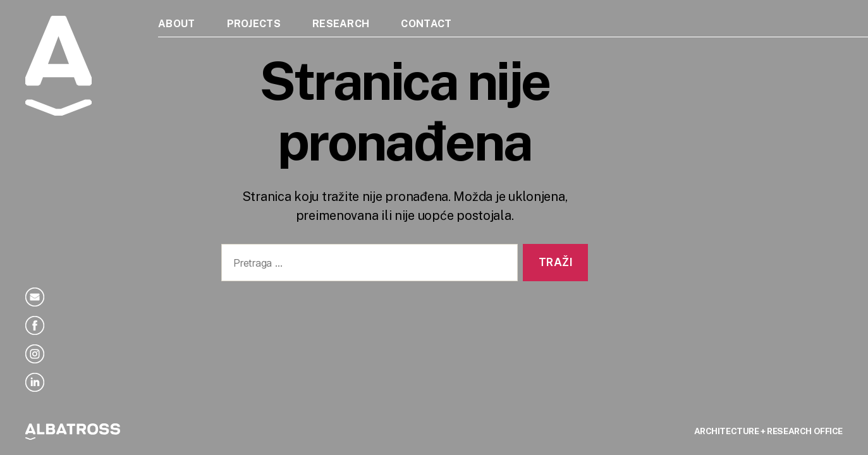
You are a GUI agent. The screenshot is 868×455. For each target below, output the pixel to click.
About (177, 24)
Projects (254, 24)
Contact (426, 24)
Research (341, 24)
